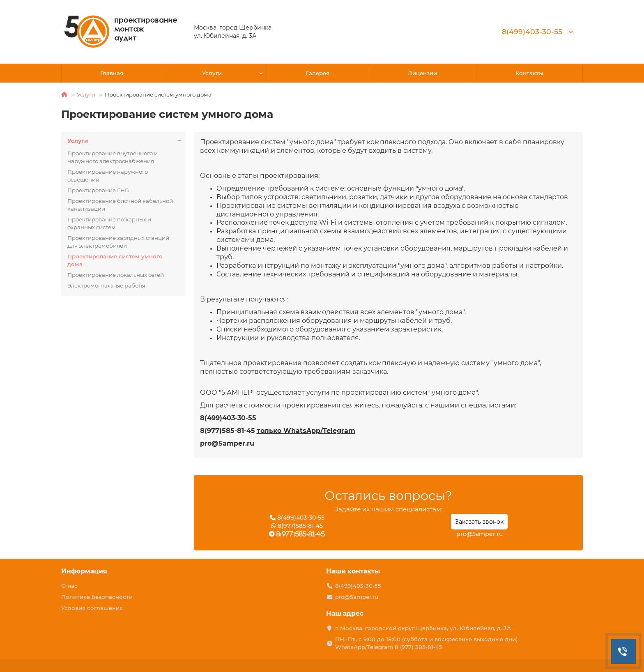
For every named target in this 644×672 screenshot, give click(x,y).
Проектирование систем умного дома (115, 260)
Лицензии (422, 73)
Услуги (212, 73)
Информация (84, 571)
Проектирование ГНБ (98, 190)
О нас (69, 586)
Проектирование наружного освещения (108, 176)
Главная (112, 73)
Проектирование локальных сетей (116, 275)
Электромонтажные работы (106, 285)
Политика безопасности (97, 597)
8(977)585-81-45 (297, 526)
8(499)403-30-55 (532, 31)
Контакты (529, 73)
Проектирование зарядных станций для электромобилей (118, 242)
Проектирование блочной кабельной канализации (120, 205)
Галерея (317, 73)
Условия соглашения (92, 608)
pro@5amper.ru (480, 534)
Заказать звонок (479, 522)
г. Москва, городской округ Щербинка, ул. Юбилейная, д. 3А (423, 628)
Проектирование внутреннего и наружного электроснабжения (113, 157)
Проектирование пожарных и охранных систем (109, 223)
